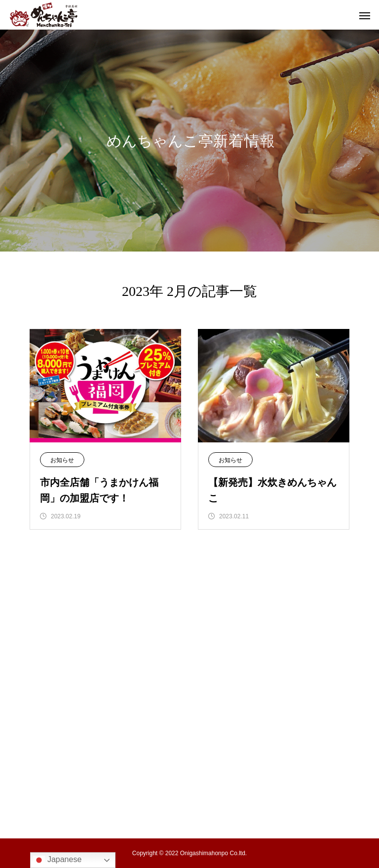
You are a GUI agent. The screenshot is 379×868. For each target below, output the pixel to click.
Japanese (57, 860)
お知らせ (62, 460)
